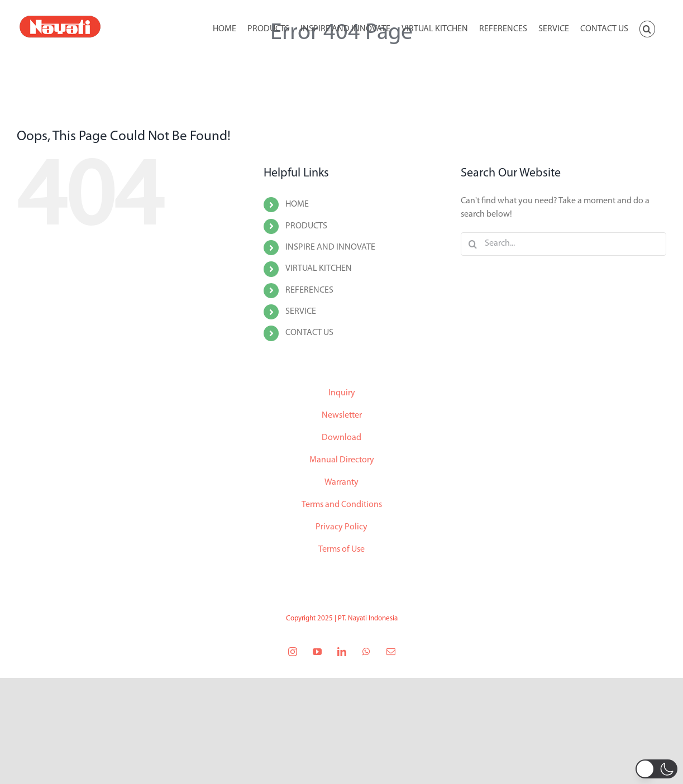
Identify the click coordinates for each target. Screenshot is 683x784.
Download (341, 438)
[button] (647, 28)
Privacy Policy (341, 527)
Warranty (341, 482)
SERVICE (301, 312)
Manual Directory (342, 460)
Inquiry (342, 393)
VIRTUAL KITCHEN (319, 269)
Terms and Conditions (342, 505)
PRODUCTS (306, 226)
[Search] (472, 244)
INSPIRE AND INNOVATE (330, 247)
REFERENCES (309, 290)
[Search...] (563, 244)
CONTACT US (309, 333)
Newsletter (342, 415)
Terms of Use (341, 549)
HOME (297, 204)
